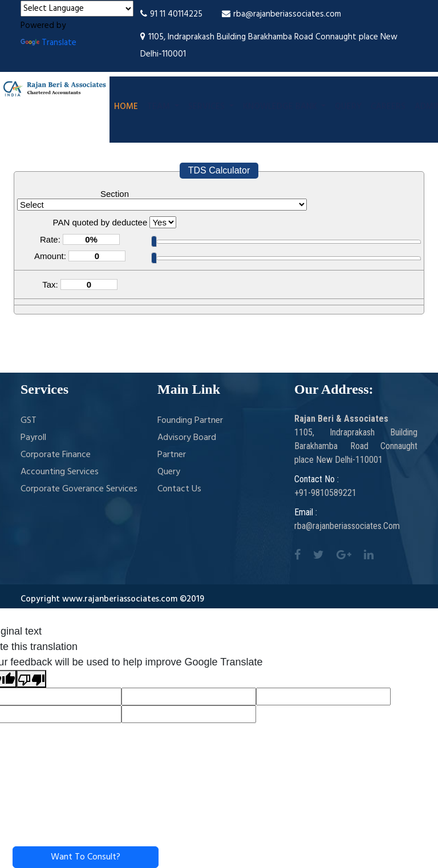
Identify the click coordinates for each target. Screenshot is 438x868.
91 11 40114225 (171, 14)
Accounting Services (60, 472)
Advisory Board (187, 438)
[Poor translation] (31, 679)
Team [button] (160, 107)
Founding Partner (190, 421)
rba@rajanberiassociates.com (281, 14)
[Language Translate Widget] (77, 9)
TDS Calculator (219, 170)
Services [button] (208, 107)
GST (29, 421)
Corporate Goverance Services (79, 489)
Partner (172, 455)
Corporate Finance (56, 455)
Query (348, 107)
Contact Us (179, 489)
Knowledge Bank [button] (281, 107)
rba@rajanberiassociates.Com (347, 526)
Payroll (33, 438)
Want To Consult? (86, 857)
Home (126, 107)
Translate (48, 43)
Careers (388, 107)
